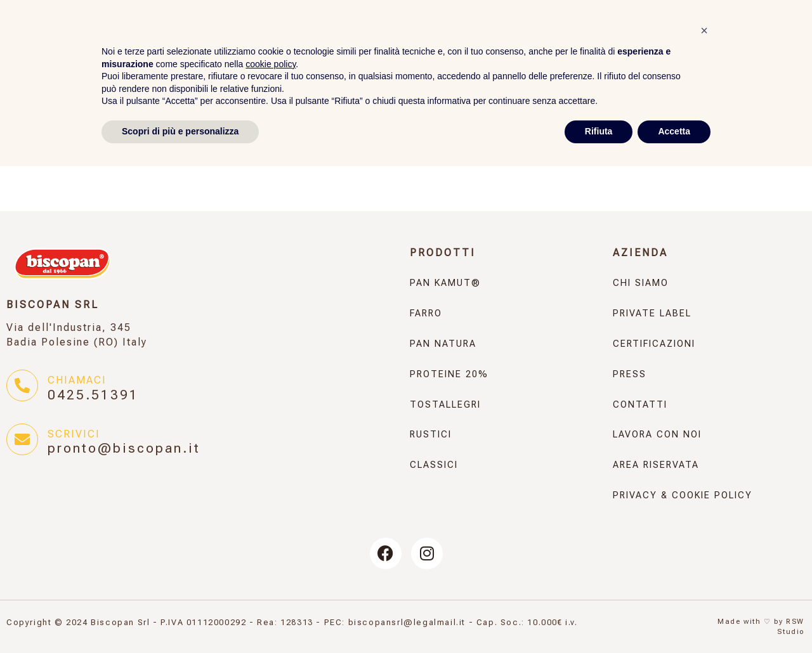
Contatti (621, 14)
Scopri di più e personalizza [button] (180, 618)
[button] (704, 517)
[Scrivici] (22, 439)
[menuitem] (796, 13)
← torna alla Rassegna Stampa (122, 146)
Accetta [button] (674, 618)
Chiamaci (77, 380)
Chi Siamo (641, 283)
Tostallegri (613, 42)
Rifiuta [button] (599, 618)
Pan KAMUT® (223, 42)
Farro (312, 42)
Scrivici (74, 434)
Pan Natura (395, 42)
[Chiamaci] (22, 385)
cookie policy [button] (271, 551)
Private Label (541, 14)
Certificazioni (654, 344)
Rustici (700, 42)
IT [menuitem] (785, 13)
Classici (779, 42)
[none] (796, 13)
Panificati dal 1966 (386, 14)
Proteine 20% (505, 42)
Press (470, 14)
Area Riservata (709, 14)
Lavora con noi (657, 435)
